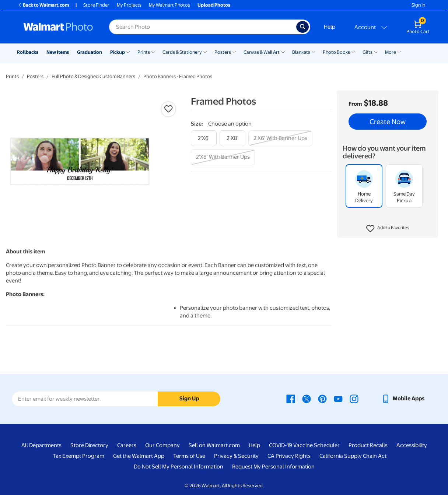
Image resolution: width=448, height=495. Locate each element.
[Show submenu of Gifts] (376, 52)
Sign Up (189, 399)
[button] (388, 229)
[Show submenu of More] (399, 52)
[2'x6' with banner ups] (280, 138)
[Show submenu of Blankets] (314, 52)
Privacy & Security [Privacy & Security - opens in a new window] (236, 456)
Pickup (118, 52)
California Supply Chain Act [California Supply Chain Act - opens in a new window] (353, 456)
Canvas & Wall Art (262, 52)
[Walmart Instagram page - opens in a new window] (354, 399)
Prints (144, 52)
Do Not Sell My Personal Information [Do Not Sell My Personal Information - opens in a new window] (178, 467)
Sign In (418, 5)
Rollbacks (28, 52)
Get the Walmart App (139, 456)
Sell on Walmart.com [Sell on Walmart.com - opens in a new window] (214, 445)
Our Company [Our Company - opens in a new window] (162, 445)
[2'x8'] (232, 138)
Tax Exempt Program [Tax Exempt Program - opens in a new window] (78, 456)
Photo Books (336, 52)
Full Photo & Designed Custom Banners (93, 76)
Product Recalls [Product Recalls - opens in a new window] (368, 445)
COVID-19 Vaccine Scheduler (304, 445)
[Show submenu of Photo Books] (353, 52)
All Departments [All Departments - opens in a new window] (41, 445)
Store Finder (96, 5)
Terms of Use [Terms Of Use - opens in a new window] (189, 456)
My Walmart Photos (169, 5)
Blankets (301, 52)
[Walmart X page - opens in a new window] (307, 399)
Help (330, 27)
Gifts (367, 52)
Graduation (90, 52)
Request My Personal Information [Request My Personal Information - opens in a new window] (273, 467)
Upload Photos (214, 5)
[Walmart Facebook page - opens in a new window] (291, 399)
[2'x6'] (204, 138)
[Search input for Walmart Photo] (203, 27)
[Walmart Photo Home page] (58, 27)
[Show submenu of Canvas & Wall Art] (283, 52)
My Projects (129, 5)
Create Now (388, 122)
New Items (58, 52)
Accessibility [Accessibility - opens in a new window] (412, 445)
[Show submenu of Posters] (234, 52)
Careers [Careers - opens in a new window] (127, 445)
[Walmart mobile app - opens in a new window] (403, 399)
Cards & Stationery (182, 52)
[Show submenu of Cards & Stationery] (205, 52)
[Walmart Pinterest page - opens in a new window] (322, 399)
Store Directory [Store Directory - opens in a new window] (89, 445)
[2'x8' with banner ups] (223, 157)
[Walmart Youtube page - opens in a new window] (338, 399)
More (391, 52)
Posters (223, 52)
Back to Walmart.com (43, 5)
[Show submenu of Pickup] (128, 52)
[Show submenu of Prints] (153, 52)
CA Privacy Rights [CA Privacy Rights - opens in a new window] (289, 456)
